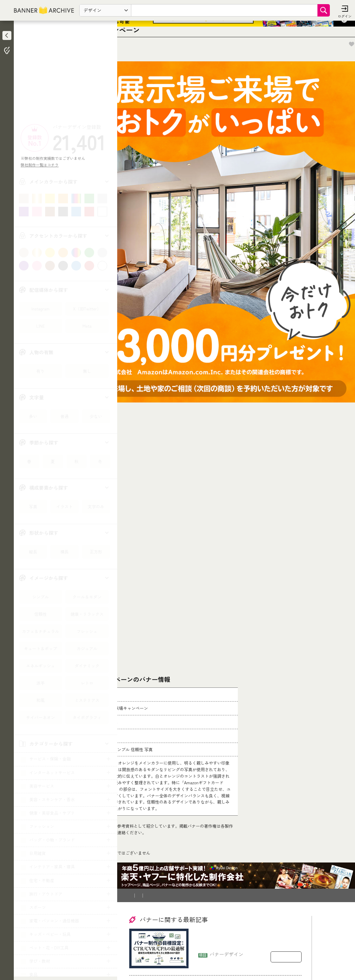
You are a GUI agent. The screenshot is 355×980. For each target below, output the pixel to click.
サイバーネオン (40, 717)
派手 (40, 683)
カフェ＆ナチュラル (40, 631)
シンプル (40, 597)
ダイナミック (87, 666)
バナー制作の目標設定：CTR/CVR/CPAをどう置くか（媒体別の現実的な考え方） (247, 903)
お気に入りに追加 (331, 71)
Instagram (40, 309)
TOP (135, 818)
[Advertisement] (65, 74)
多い (33, 416)
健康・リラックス (87, 614)
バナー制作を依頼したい (156, 857)
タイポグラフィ (87, 717)
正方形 (96, 552)
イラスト (64, 506)
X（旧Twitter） (87, 309)
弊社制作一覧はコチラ (42, 165)
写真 (33, 506)
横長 (64, 552)
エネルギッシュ (40, 666)
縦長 (33, 552)
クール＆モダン (87, 597)
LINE (40, 326)
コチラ (174, 773)
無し (87, 371)
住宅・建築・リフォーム (169, 818)
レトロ (87, 683)
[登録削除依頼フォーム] (244, 743)
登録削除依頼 (202, 857)
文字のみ (96, 506)
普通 (64, 416)
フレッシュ (87, 631)
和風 (40, 700)
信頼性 (40, 614)
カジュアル (87, 648)
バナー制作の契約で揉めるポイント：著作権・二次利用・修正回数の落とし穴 (248, 957)
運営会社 (232, 857)
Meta (87, 326)
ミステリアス (87, 700)
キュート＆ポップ (40, 648)
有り (40, 371)
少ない (96, 416)
